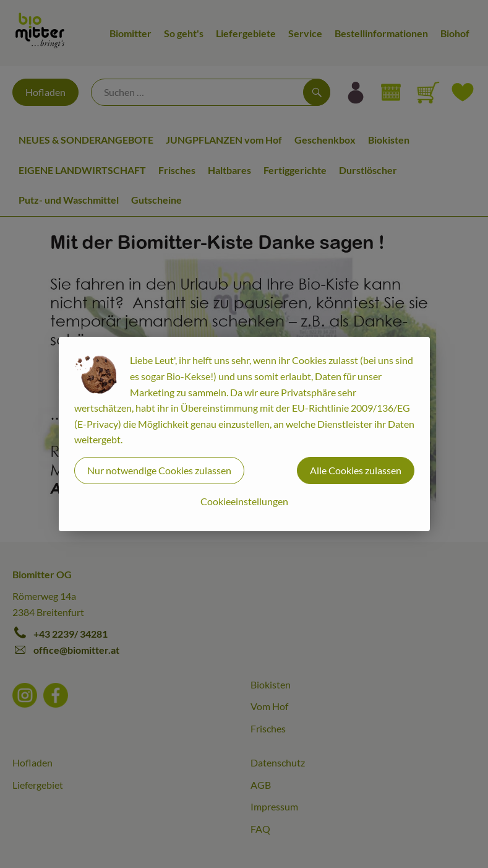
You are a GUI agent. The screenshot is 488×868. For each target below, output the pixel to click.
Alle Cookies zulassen (356, 470)
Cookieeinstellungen (244, 501)
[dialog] (244, 434)
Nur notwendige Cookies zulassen (159, 470)
